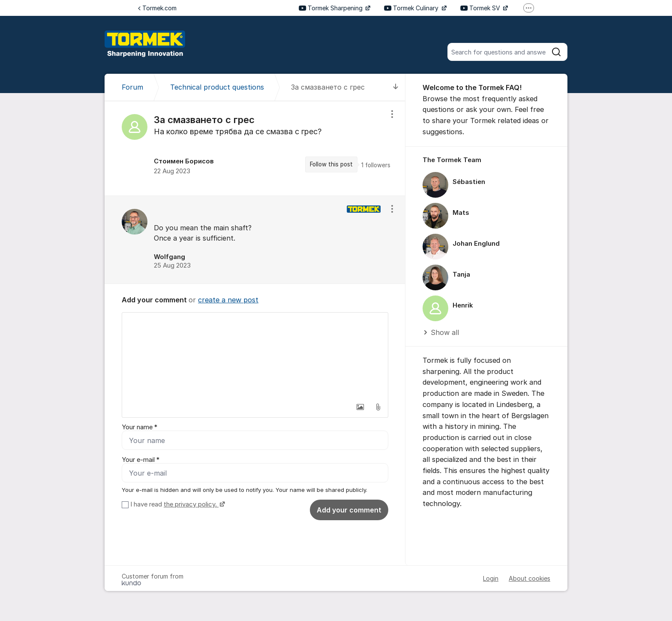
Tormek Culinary (412, 8)
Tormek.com (157, 8)
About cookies (529, 578)
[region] (255, 148)
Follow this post (331, 164)
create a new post (228, 300)
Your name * (139, 427)
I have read (177, 504)
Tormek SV (481, 8)
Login (491, 578)
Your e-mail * (141, 460)
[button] (360, 407)
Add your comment (349, 510)
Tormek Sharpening (331, 8)
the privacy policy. (191, 504)
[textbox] (255, 356)
